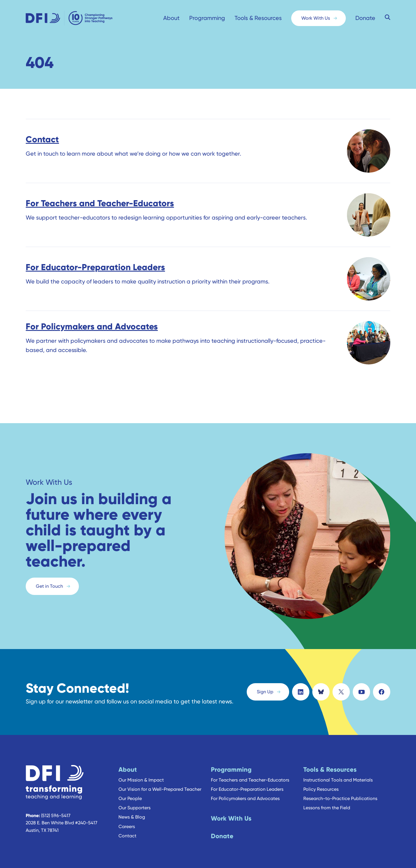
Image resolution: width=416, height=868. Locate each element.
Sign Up (265, 690)
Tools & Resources (258, 18)
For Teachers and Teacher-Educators (250, 775)
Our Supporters (134, 803)
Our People (130, 794)
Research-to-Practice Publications (340, 794)
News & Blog (132, 813)
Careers (127, 822)
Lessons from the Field (327, 803)
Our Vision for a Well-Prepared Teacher (160, 785)
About (171, 18)
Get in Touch (49, 586)
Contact (127, 831)
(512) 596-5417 (56, 811)
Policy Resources (321, 785)
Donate (365, 18)
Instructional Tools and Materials (338, 775)
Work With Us (316, 18)
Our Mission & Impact (141, 775)
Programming (207, 18)
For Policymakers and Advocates (245, 794)
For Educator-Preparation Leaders (247, 785)
